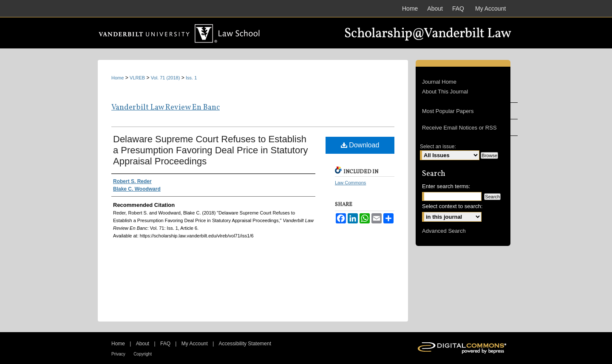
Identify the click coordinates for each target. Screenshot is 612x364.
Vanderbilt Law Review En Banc (166, 108)
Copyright (143, 354)
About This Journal (445, 92)
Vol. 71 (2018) (166, 78)
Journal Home (439, 82)
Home (118, 78)
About (143, 344)
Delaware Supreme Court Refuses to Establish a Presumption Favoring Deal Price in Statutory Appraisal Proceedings (211, 150)
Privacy (118, 354)
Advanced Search (444, 231)
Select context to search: (452, 206)
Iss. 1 (191, 78)
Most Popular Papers (448, 111)
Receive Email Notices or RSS (459, 128)
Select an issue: (438, 147)
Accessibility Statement (245, 344)
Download (360, 145)
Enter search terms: (446, 186)
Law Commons (350, 183)
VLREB (137, 78)
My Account (195, 344)
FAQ (165, 344)
